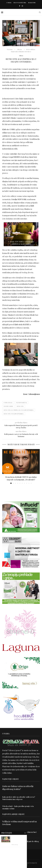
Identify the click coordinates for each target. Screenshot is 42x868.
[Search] (40, 12)
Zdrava (19, 49)
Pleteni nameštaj (21, 403)
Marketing (32, 3)
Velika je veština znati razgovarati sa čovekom (19, 823)
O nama (9, 3)
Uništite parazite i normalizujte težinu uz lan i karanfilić (19, 833)
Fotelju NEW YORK (19, 199)
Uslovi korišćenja (20, 3)
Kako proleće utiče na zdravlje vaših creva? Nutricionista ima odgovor (19, 798)
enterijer (14, 154)
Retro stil (20, 406)
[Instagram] (22, 6)
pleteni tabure (19, 321)
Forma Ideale (29, 315)
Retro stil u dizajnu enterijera (14, 414)
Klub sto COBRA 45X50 (11, 129)
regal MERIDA (15, 157)
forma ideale (8, 403)
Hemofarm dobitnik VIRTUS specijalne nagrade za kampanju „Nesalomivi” (21, 478)
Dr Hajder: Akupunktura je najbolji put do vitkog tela (21, 843)
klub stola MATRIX (22, 324)
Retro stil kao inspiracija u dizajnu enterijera (19, 410)
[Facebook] (20, 6)
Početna (10, 49)
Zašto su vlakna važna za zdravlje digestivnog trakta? (18, 788)
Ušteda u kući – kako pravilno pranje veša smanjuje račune (18, 807)
